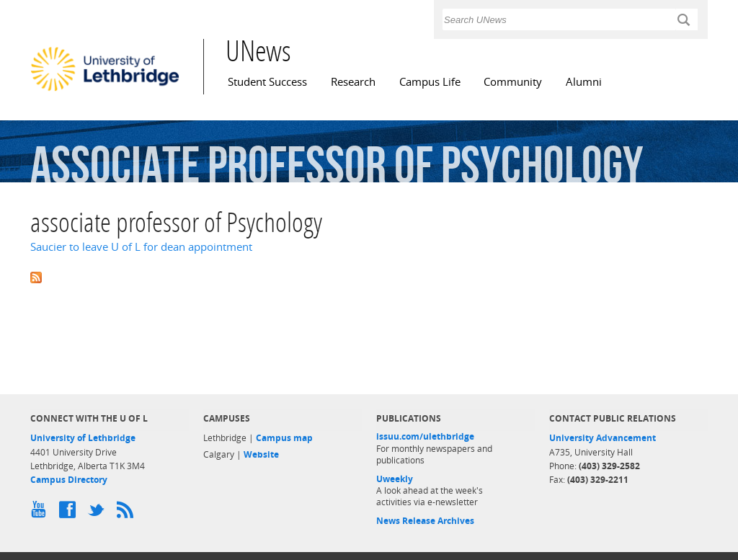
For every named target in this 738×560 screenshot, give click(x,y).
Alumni (584, 82)
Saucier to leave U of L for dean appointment (141, 247)
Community (513, 82)
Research (353, 82)
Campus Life (430, 82)
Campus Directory (69, 480)
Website (261, 454)
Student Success (267, 82)
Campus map (284, 438)
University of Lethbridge (83, 438)
